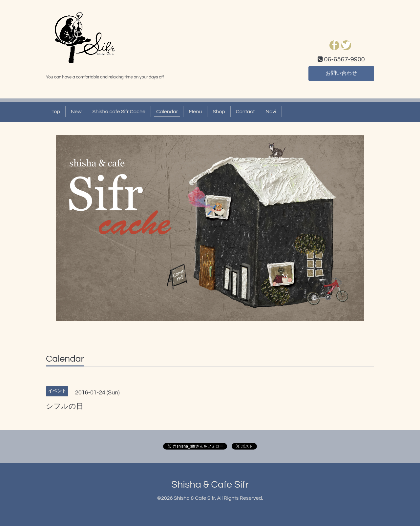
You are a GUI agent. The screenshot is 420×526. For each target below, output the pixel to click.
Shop (219, 112)
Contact (245, 112)
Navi (271, 112)
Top (56, 112)
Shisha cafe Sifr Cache (119, 112)
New (76, 112)
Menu (195, 112)
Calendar (167, 112)
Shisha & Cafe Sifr (210, 484)
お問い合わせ (341, 74)
